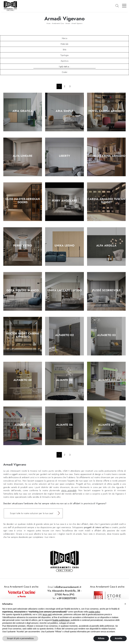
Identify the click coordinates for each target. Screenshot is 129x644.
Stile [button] (64, 50)
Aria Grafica (23, 111)
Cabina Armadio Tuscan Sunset (106, 201)
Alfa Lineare (23, 156)
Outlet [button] (64, 72)
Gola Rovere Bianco (23, 290)
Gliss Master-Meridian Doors (23, 201)
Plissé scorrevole (106, 290)
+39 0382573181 (67, 598)
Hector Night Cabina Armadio (23, 335)
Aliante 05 (23, 425)
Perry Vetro (23, 246)
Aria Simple (64, 111)
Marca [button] (64, 38)
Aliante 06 (64, 425)
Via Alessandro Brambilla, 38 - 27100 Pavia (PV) (65, 593)
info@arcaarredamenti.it (67, 587)
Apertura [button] (64, 61)
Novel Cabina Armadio (107, 111)
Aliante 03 (106, 380)
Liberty (65, 156)
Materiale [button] (64, 44)
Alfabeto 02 (64, 335)
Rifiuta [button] (101, 638)
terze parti (47, 614)
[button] (125, 604)
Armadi (68, 23)
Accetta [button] (118, 638)
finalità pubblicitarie (61, 620)
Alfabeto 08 (23, 380)
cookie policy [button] (94, 612)
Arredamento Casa (58, 23)
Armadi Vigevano (77, 23)
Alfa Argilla (106, 246)
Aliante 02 (64, 380)
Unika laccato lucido (65, 290)
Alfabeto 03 (106, 335)
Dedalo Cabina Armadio (106, 156)
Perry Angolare (64, 201)
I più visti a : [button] (64, 67)
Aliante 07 (106, 425)
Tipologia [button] (64, 55)
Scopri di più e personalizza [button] (20, 638)
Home (48, 23)
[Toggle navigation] (124, 6)
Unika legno (64, 246)
